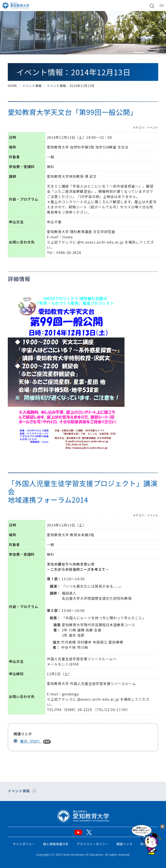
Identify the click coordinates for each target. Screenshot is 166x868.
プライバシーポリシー (93, 844)
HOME (13, 86)
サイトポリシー (24, 844)
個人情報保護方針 (56, 844)
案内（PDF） (31, 741)
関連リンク (125, 844)
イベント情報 (32, 86)
